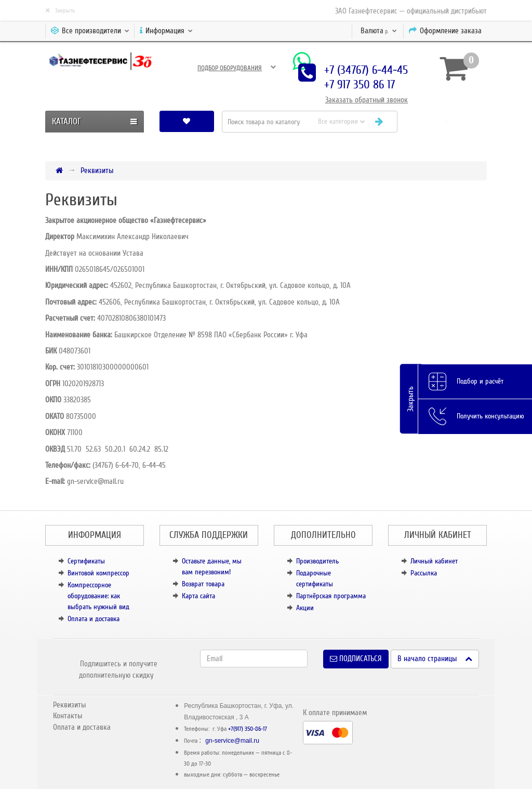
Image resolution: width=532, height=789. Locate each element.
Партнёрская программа (331, 596)
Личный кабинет (434, 561)
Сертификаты (86, 561)
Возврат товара (203, 584)
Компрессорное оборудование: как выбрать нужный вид (98, 596)
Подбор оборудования (230, 68)
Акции (305, 608)
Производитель (317, 561)
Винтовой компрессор (98, 573)
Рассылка (424, 573)
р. (379, 31)
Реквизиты (97, 170)
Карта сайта (198, 596)
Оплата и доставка (94, 619)
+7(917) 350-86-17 (248, 729)
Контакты (68, 716)
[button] (446, 121)
